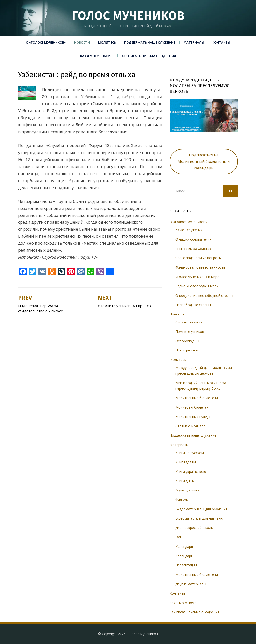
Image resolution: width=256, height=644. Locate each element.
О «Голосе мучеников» (46, 42)
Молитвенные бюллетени (197, 398)
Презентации (186, 565)
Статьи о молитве (190, 426)
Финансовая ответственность (200, 267)
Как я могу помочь (97, 56)
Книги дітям (185, 481)
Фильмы (182, 500)
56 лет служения (189, 230)
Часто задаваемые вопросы (198, 258)
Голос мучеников (128, 15)
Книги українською (191, 472)
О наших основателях (193, 239)
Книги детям (186, 462)
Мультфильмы (187, 490)
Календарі (184, 556)
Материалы (194, 42)
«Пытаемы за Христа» (193, 249)
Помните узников (190, 332)
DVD (179, 537)
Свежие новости (189, 322)
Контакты (221, 42)
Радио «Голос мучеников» (197, 286)
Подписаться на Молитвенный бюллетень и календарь (204, 161)
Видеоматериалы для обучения (201, 509)
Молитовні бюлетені (192, 407)
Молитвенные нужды (193, 417)
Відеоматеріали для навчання (200, 518)
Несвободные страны (193, 305)
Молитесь (107, 42)
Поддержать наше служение (150, 42)
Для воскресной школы (194, 528)
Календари (184, 546)
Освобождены (187, 341)
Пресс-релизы (187, 350)
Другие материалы (191, 584)
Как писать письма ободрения (149, 56)
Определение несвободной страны (204, 296)
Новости (82, 42)
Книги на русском (190, 453)
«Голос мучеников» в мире (197, 277)
